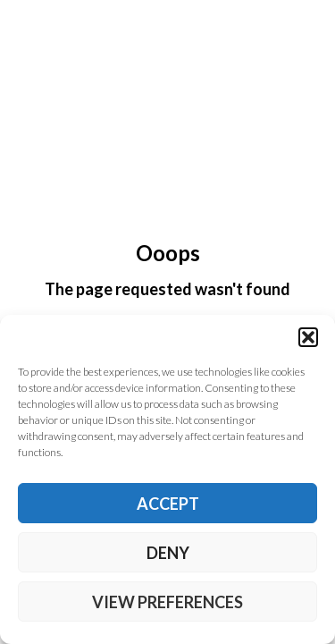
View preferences (167, 602)
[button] (308, 337)
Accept (168, 504)
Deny (168, 553)
